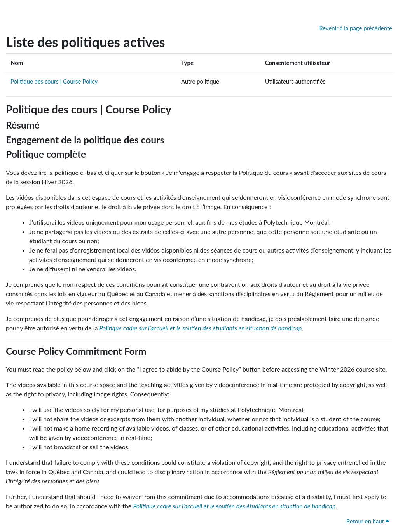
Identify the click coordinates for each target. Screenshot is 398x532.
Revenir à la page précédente (356, 28)
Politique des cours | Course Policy (54, 81)
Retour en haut (368, 521)
